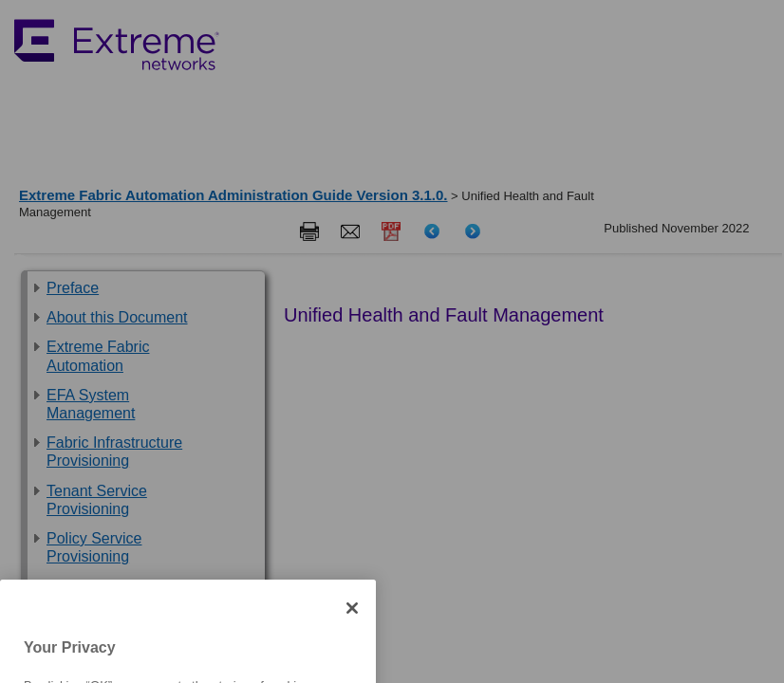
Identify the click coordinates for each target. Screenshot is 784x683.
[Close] (352, 627)
